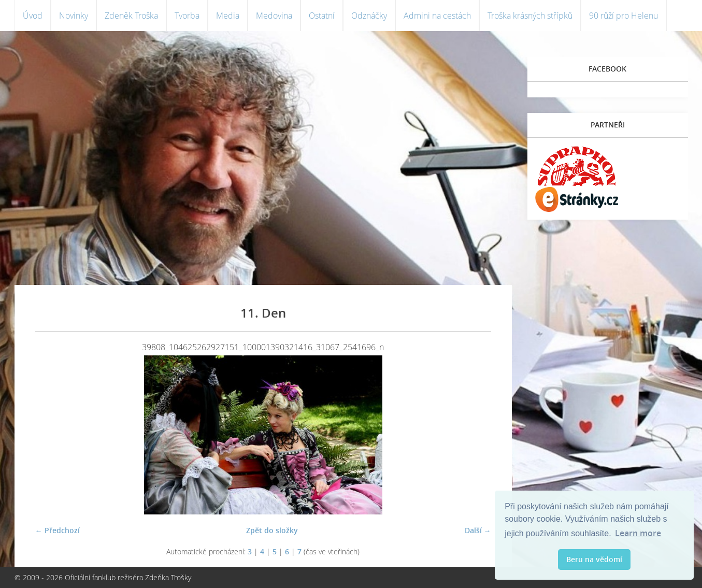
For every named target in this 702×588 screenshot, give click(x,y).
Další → (478, 530)
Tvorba (187, 16)
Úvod (33, 16)
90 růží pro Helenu (624, 16)
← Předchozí (58, 530)
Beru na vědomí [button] (594, 559)
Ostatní (322, 16)
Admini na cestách (437, 16)
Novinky (74, 16)
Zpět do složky (272, 530)
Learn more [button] (638, 533)
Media (228, 16)
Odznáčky (369, 16)
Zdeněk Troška (131, 16)
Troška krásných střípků (530, 16)
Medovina (274, 16)
